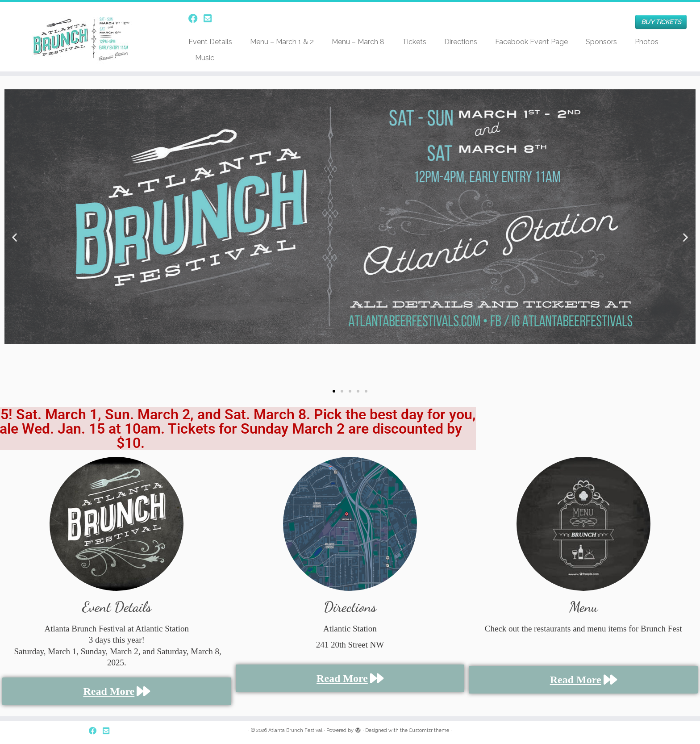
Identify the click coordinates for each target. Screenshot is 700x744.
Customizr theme (429, 730)
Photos (647, 42)
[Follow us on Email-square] (210, 19)
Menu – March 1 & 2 (282, 42)
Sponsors (601, 42)
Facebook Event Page (531, 42)
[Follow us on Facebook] (196, 19)
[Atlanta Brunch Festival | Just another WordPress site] (81, 37)
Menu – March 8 (358, 42)
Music (205, 58)
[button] (15, 237)
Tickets (414, 42)
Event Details (210, 42)
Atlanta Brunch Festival (295, 730)
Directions (461, 42)
